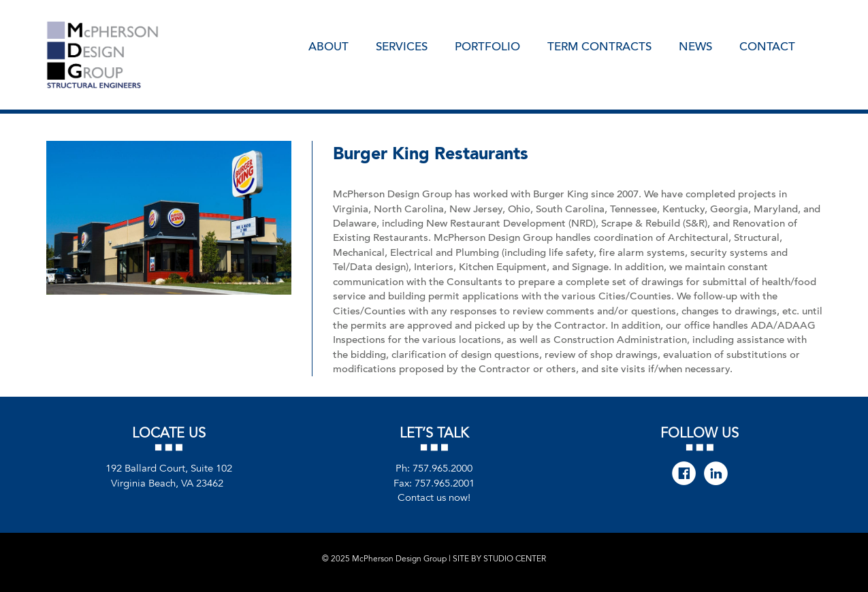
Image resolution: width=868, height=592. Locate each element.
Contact (767, 46)
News (695, 46)
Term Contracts (599, 46)
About (328, 46)
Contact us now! (434, 497)
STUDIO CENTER (515, 559)
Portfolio (487, 46)
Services (402, 46)
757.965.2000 (443, 469)
